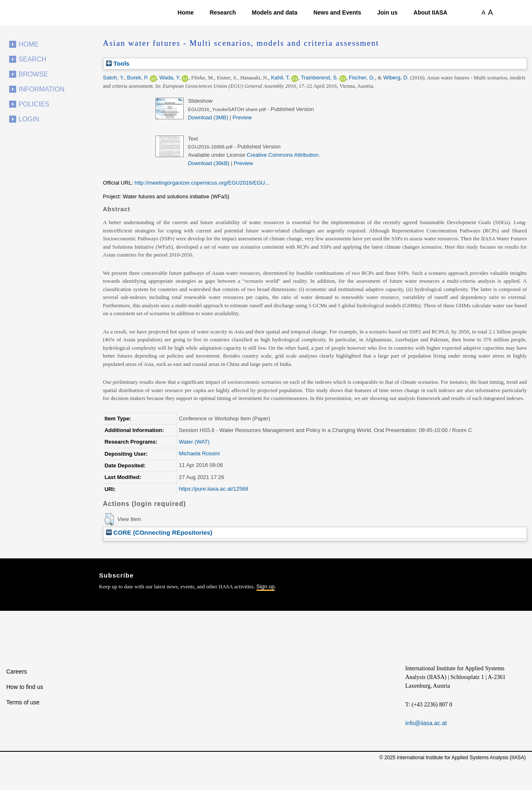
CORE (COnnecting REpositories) (159, 532)
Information (42, 89)
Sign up (266, 586)
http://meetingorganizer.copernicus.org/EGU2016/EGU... (202, 183)
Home (186, 12)
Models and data (275, 12)
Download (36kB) (209, 163)
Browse (33, 74)
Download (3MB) (208, 117)
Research (223, 12)
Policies (34, 104)
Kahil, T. (281, 78)
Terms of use (23, 702)
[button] (109, 519)
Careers (17, 671)
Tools (118, 63)
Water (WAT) (194, 442)
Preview (242, 117)
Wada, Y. (170, 78)
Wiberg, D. (396, 78)
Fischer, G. (362, 78)
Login (29, 119)
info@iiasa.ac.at (426, 723)
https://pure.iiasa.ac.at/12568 (213, 489)
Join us (387, 12)
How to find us (25, 687)
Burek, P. (138, 78)
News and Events (337, 12)
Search (33, 59)
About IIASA (431, 12)
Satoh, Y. (114, 78)
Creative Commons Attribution (283, 155)
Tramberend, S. (320, 78)
